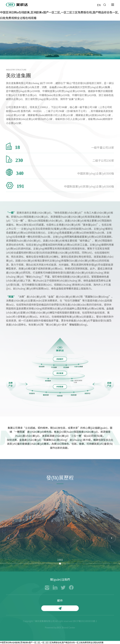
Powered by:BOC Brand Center (60, 628)
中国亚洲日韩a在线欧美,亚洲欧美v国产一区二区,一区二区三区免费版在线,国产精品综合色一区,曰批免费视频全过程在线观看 (52, 642)
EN (99, 5)
